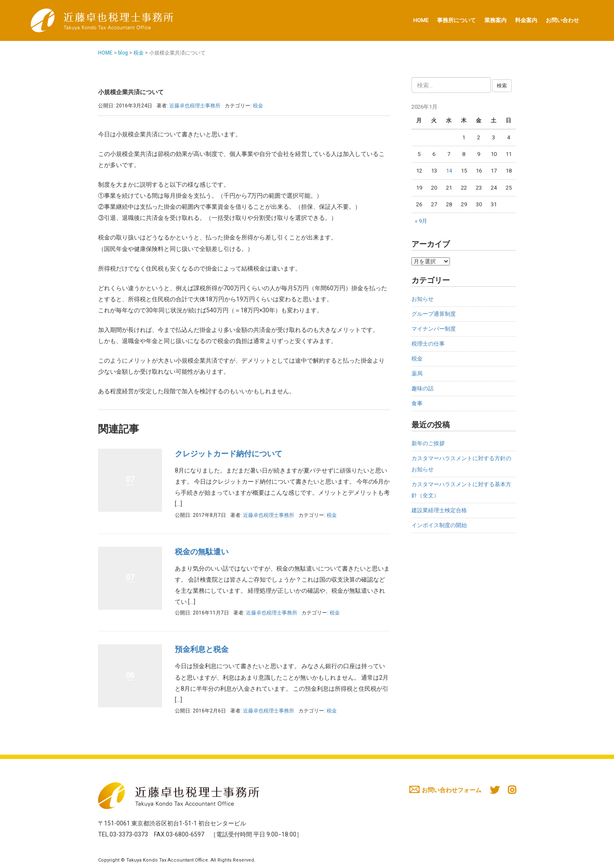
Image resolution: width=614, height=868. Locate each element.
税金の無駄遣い (202, 552)
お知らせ (423, 299)
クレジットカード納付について (229, 454)
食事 (417, 403)
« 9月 (421, 221)
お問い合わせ (562, 20)
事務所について (456, 20)
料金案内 (526, 20)
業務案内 (495, 20)
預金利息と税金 (202, 649)
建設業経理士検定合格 (439, 510)
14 (449, 171)
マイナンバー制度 (434, 329)
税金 (139, 53)
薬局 (417, 373)
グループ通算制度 (434, 314)
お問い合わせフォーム (445, 790)
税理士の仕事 (428, 344)
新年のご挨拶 (428, 443)
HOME (421, 20)
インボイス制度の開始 (439, 525)
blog (123, 53)
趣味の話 (423, 388)
